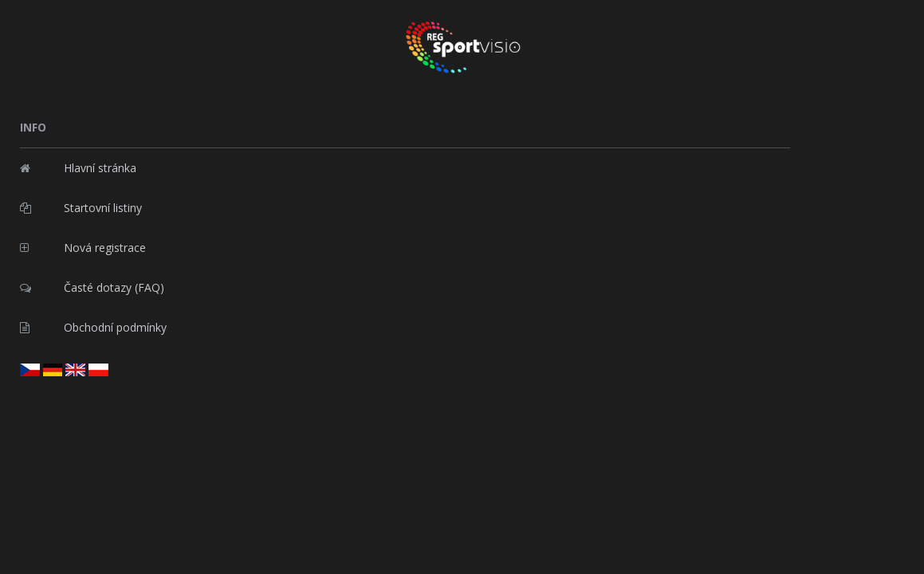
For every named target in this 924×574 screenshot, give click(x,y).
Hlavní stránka (78, 168)
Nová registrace (83, 248)
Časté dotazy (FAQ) (92, 287)
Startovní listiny (81, 208)
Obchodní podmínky (93, 327)
